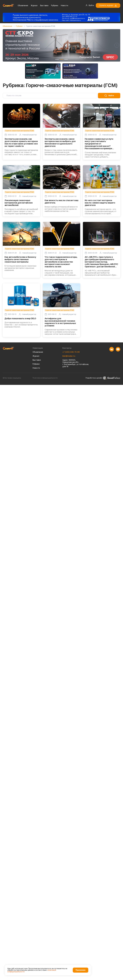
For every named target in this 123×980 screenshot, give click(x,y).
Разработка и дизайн (103, 378)
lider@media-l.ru (69, 356)
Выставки (44, 6)
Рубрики (55, 6)
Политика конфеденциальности (45, 378)
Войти (90, 5)
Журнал (34, 6)
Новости (64, 6)
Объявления (23, 6)
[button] (6, 45)
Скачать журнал (108, 5)
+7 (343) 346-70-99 (71, 352)
